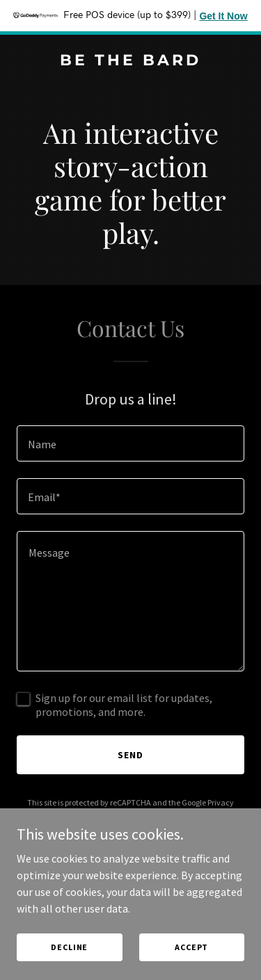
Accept (191, 947)
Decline (69, 947)
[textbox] (130, 443)
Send (130, 755)
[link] (130, 61)
